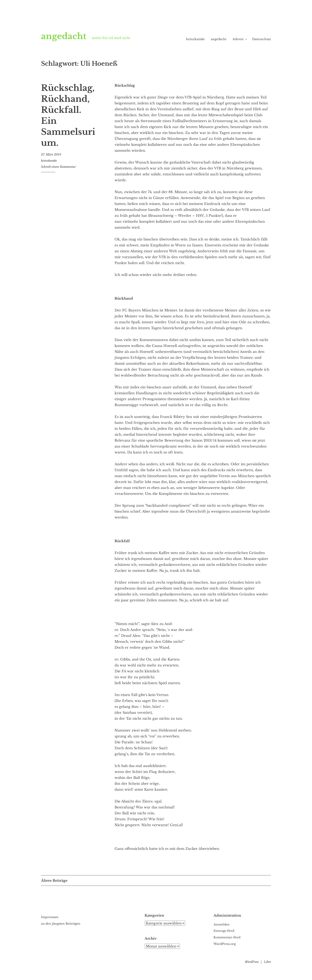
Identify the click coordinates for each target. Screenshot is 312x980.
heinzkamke (195, 39)
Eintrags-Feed (224, 931)
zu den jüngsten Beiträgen (61, 924)
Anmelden (222, 924)
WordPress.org (225, 944)
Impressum (50, 917)
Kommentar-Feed (227, 937)
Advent (238, 39)
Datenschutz (262, 39)
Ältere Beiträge (54, 880)
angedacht (68, 35)
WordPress (252, 962)
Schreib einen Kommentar (58, 167)
